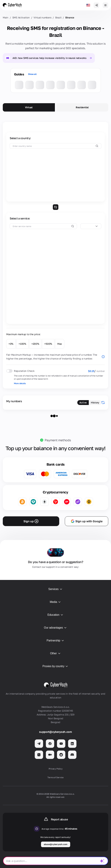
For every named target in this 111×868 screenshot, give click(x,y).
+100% (22, 344)
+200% (35, 344)
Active (83, 402)
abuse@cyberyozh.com (56, 844)
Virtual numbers (42, 17)
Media (56, 602)
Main (6, 17)
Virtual (29, 107)
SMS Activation (21, 17)
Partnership (55, 641)
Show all (32, 74)
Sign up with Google (87, 521)
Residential (82, 107)
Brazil (58, 17)
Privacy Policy (56, 769)
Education (55, 615)
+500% (48, 344)
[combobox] (91, 226)
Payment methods (58, 440)
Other (55, 653)
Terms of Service (55, 777)
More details (20, 383)
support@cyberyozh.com (55, 732)
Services (55, 589)
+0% (11, 344)
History (95, 402)
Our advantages (55, 628)
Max (60, 344)
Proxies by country (56, 666)
